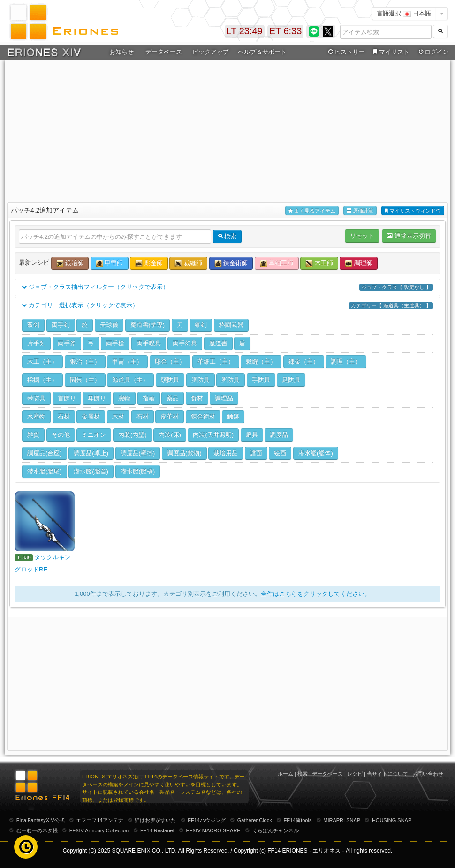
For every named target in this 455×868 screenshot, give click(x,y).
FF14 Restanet (157, 830)
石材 (64, 416)
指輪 (149, 398)
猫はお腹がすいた (155, 820)
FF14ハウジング (207, 820)
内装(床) (170, 435)
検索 (303, 774)
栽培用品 (226, 453)
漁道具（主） (130, 380)
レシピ (355, 774)
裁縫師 (188, 263)
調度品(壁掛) (138, 453)
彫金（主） (170, 362)
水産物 (36, 416)
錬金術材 (203, 416)
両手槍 (115, 343)
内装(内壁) (133, 435)
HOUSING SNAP (392, 820)
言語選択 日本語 (404, 13)
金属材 (91, 416)
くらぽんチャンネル (276, 830)
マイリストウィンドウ (413, 211)
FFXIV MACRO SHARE (213, 830)
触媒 (233, 416)
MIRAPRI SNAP (342, 820)
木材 (118, 416)
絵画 (280, 453)
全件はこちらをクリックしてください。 (316, 594)
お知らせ (121, 52)
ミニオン (94, 435)
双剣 (33, 325)
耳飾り (97, 398)
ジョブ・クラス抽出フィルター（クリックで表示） (227, 287)
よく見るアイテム (312, 211)
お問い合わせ (428, 774)
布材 (143, 416)
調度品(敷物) (184, 453)
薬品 (173, 398)
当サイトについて (387, 774)
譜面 (256, 453)
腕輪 (124, 398)
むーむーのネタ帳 (37, 830)
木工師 (319, 263)
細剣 (201, 325)
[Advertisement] (227, 129)
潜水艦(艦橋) (138, 471)
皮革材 (170, 416)
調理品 (224, 398)
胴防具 (201, 380)
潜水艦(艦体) (316, 453)
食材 (197, 398)
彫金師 (149, 263)
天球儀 (109, 325)
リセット (362, 236)
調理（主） (346, 362)
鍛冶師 (70, 263)
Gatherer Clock (255, 820)
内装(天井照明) (213, 435)
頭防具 (170, 380)
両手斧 (67, 343)
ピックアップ (211, 52)
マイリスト (390, 52)
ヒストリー (345, 52)
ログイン (433, 52)
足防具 (291, 380)
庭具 (252, 435)
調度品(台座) (45, 453)
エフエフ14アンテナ (99, 820)
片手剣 (36, 343)
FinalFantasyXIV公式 (41, 820)
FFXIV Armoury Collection (99, 830)
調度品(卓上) (91, 453)
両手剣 (61, 325)
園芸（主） (85, 380)
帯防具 (36, 398)
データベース (164, 52)
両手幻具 (185, 343)
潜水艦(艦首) (91, 471)
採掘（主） (42, 380)
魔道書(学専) (148, 325)
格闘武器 (231, 325)
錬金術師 (231, 263)
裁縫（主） (261, 362)
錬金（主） (304, 362)
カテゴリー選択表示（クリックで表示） (227, 306)
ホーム (285, 774)
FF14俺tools (298, 820)
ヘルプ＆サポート (262, 52)
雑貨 (33, 435)
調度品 (279, 435)
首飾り (67, 398)
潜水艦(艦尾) (45, 471)
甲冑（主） (127, 362)
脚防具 (231, 380)
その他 (61, 435)
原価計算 (360, 211)
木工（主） (42, 362)
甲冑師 (110, 263)
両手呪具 (149, 343)
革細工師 (277, 263)
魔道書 (218, 343)
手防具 (261, 380)
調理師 (359, 263)
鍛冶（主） (85, 362)
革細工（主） (216, 362)
